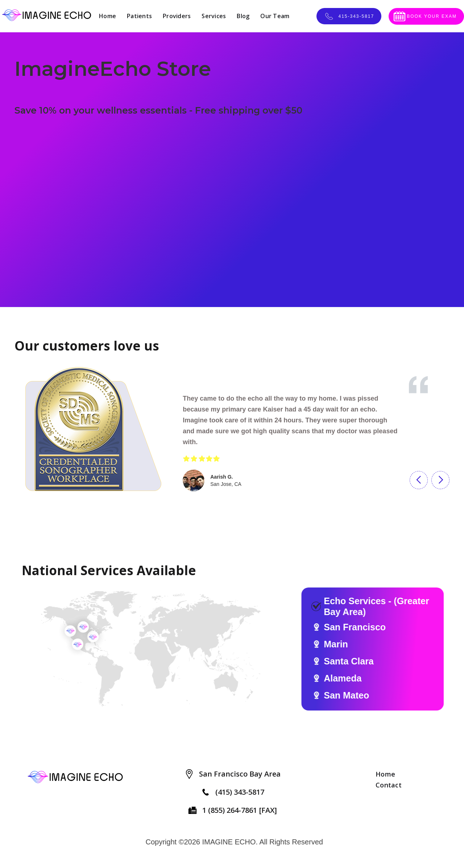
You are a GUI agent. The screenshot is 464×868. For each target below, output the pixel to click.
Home (107, 16)
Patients (139, 16)
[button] (419, 480)
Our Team (275, 16)
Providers (177, 16)
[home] (47, 16)
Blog (243, 16)
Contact (389, 785)
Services (214, 16)
